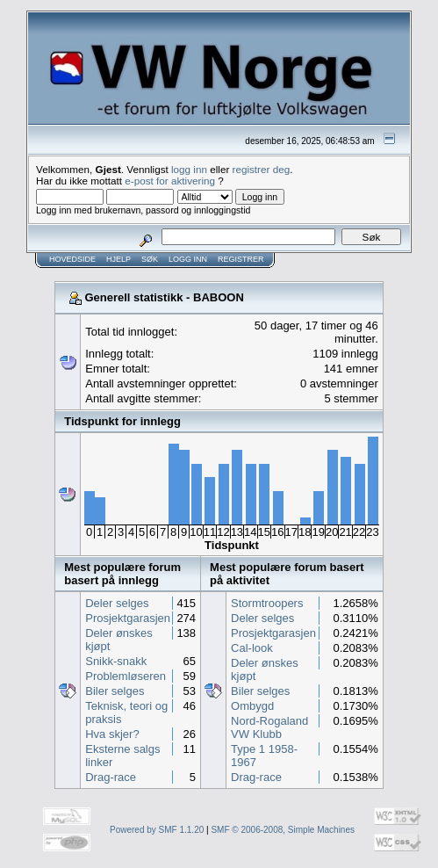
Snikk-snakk (116, 661)
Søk (150, 259)
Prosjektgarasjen (128, 618)
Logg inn (188, 259)
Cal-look (252, 648)
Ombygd (252, 706)
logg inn (189, 169)
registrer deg (262, 169)
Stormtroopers (267, 603)
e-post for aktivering (170, 181)
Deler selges (117, 603)
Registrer (241, 259)
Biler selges (115, 691)
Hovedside (72, 259)
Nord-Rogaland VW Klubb (269, 727)
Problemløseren (126, 676)
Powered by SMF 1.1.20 (157, 830)
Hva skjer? (112, 734)
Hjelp (118, 259)
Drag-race (111, 777)
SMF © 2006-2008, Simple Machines (283, 830)
